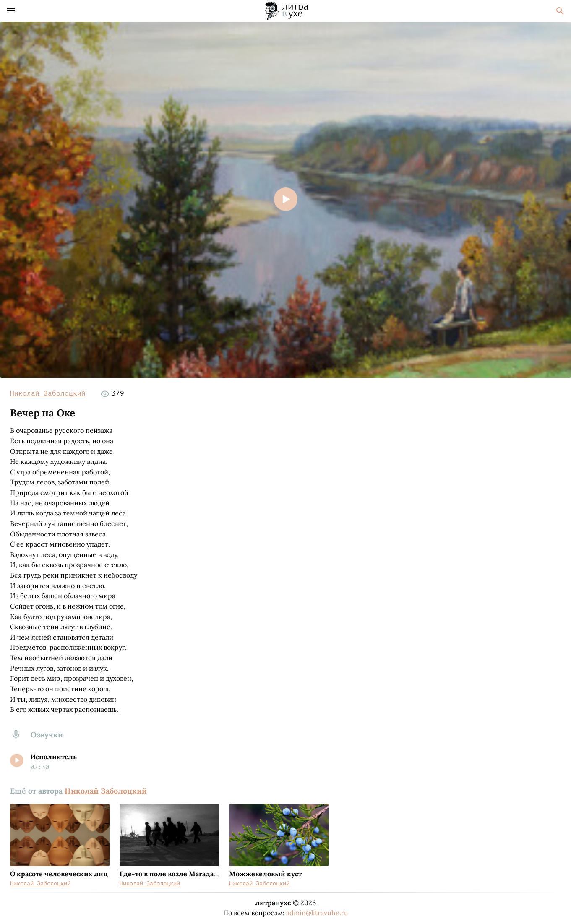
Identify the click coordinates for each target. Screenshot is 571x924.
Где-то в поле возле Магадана (171, 874)
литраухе (273, 903)
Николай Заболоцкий (48, 393)
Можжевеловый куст (265, 874)
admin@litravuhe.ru (317, 913)
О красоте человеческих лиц (59, 874)
